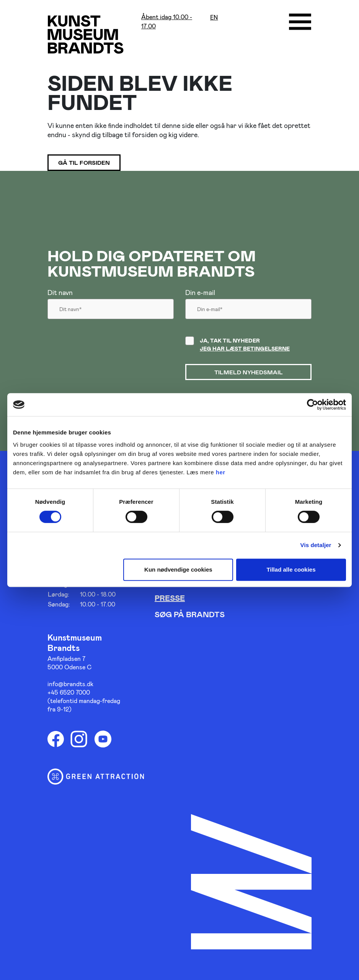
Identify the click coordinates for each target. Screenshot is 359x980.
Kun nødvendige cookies (178, 569)
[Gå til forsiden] (86, 34)
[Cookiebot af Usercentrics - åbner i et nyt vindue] (312, 405)
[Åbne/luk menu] (300, 22)
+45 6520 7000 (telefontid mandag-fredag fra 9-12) (84, 701)
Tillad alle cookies (291, 569)
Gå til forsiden (84, 162)
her (221, 472)
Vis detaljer (316, 545)
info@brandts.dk (70, 684)
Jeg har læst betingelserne (245, 348)
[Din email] (248, 311)
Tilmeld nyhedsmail (249, 372)
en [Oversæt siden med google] (214, 17)
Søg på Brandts (190, 614)
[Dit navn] (111, 311)
